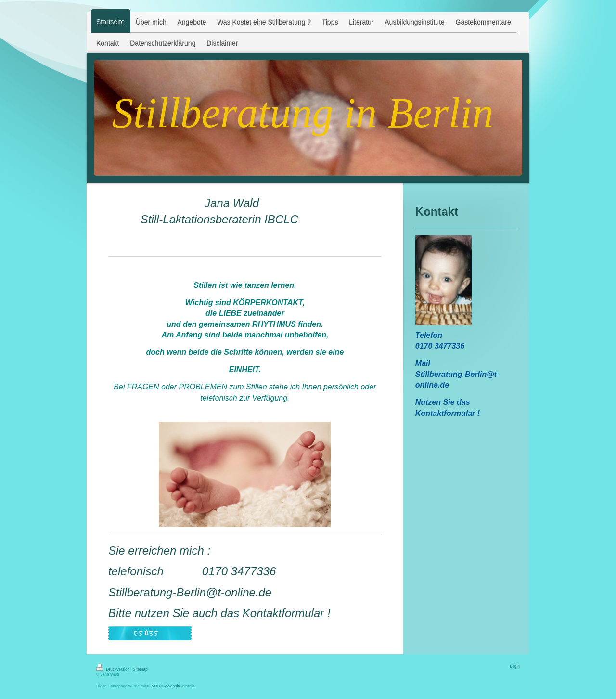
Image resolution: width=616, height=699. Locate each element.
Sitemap (140, 669)
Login (515, 666)
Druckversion (114, 669)
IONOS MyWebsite (164, 686)
